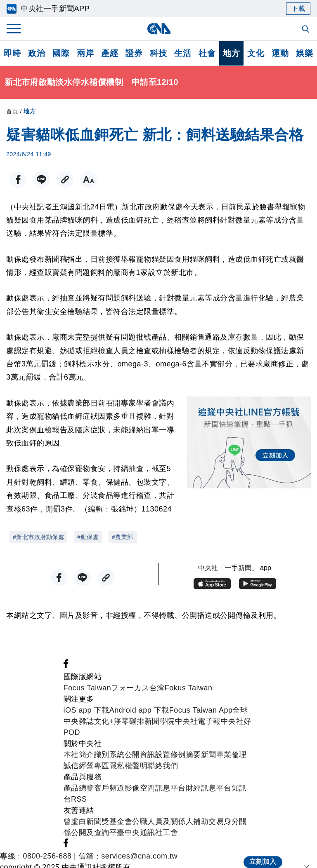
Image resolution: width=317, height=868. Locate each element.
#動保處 (88, 537)
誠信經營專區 (86, 766)
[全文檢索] (306, 30)
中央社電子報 (198, 721)
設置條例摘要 (178, 755)
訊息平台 (170, 788)
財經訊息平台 (209, 788)
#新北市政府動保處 (38, 537)
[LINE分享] (41, 179)
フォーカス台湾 (138, 688)
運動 (280, 53)
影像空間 (140, 788)
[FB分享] (18, 179)
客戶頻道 (109, 788)
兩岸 (85, 53)
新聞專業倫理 (224, 755)
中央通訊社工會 (151, 833)
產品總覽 (79, 788)
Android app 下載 (139, 710)
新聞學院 (160, 721)
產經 (110, 53)
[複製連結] (65, 179)
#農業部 (123, 537)
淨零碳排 (129, 721)
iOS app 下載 (86, 710)
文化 (256, 53)
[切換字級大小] (89, 179)
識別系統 (109, 755)
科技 (158, 53)
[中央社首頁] (159, 29)
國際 (61, 53)
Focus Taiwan (88, 688)
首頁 (12, 111)
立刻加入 (263, 854)
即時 (12, 53)
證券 (134, 53)
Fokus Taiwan (189, 688)
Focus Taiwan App (201, 710)
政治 (37, 53)
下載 (298, 8)
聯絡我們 (163, 766)
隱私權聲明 (129, 766)
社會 (207, 53)
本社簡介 (79, 755)
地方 (231, 53)
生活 (183, 53)
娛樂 (304, 53)
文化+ (104, 721)
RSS (79, 799)
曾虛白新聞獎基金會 (98, 821)
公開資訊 (140, 755)
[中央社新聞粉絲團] (66, 666)
